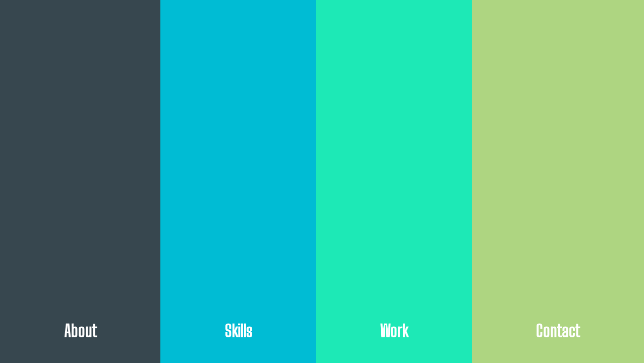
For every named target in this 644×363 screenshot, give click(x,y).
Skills (238, 331)
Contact (558, 331)
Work (394, 331)
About (80, 331)
